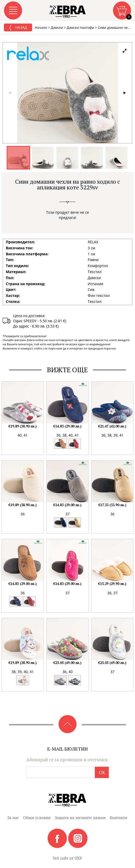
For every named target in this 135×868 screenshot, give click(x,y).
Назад (18, 28)
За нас (13, 818)
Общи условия (37, 818)
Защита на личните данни (80, 818)
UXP (78, 858)
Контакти (119, 818)
